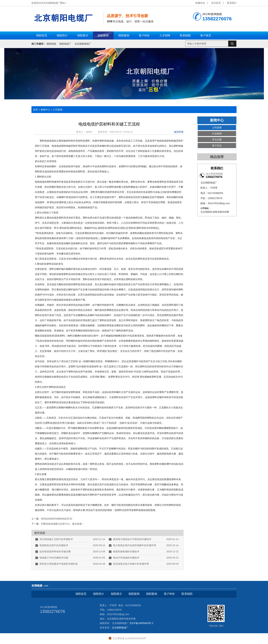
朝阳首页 (81, 594)
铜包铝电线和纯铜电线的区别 (57, 519)
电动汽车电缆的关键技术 (126, 558)
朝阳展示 (116, 594)
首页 (36, 110)
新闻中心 (45, 110)
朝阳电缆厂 (65, 44)
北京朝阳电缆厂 (83, 44)
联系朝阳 (187, 594)
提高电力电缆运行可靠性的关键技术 (132, 539)
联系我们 (232, 3)
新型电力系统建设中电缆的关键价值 (59, 564)
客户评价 (169, 594)
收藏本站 (200, 3)
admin (90, 132)
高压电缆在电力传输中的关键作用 (131, 564)
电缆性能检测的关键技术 (126, 551)
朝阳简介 (99, 594)
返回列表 (179, 132)
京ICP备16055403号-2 (141, 623)
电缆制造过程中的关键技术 (54, 545)
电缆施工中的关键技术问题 (54, 558)
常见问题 (217, 140)
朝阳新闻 (134, 594)
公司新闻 (58, 110)
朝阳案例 (152, 594)
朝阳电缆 (51, 44)
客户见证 (217, 146)
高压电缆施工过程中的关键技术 (56, 539)
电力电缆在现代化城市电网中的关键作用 (135, 545)
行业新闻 (217, 134)
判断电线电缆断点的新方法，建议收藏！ (63, 524)
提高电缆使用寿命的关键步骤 (55, 551)
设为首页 (216, 3)
